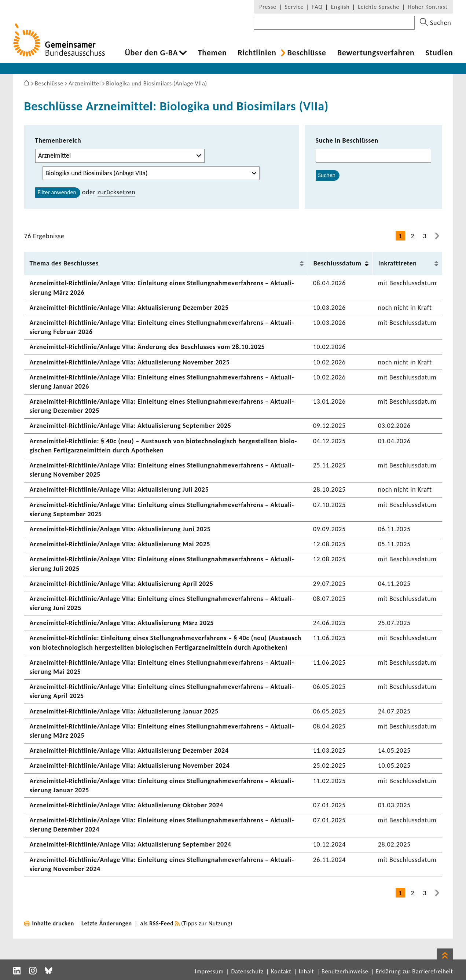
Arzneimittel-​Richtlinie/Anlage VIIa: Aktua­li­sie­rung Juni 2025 (120, 529)
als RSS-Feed (157, 923)
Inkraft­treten (398, 263)
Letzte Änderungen (107, 923)
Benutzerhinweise (345, 971)
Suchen (327, 175)
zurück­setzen (117, 192)
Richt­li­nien (257, 53)
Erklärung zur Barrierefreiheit (414, 971)
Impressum (209, 971)
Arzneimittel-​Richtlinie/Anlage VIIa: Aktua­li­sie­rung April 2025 (122, 584)
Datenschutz (247, 971)
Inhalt (307, 971)
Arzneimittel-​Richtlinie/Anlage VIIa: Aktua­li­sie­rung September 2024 (131, 844)
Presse (268, 7)
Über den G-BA (152, 53)
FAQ (317, 7)
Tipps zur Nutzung (207, 923)
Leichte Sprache (379, 7)
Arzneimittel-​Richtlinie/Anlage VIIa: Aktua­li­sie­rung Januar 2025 (124, 711)
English (340, 7)
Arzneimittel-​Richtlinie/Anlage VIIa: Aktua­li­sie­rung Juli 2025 (119, 489)
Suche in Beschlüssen (347, 140)
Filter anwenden (57, 192)
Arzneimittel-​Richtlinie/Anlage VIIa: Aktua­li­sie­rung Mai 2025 (120, 544)
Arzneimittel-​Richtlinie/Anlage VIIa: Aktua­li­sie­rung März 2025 (122, 623)
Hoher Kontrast (428, 7)
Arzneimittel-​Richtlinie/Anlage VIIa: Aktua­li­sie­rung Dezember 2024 (129, 750)
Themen (212, 53)
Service (294, 7)
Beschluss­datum (337, 263)
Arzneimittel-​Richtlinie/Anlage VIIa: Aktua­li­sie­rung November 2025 (130, 362)
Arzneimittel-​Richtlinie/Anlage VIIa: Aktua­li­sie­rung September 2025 (131, 426)
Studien (439, 53)
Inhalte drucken (53, 923)
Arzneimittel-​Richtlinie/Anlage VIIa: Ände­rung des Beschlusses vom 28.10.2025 (147, 347)
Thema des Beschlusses (64, 263)
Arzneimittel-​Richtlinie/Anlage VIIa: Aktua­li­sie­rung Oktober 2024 (126, 805)
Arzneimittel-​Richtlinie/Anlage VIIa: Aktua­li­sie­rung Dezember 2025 (129, 308)
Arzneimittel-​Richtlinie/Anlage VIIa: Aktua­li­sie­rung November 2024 (130, 766)
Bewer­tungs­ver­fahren (376, 53)
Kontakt (281, 971)
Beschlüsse (307, 53)
